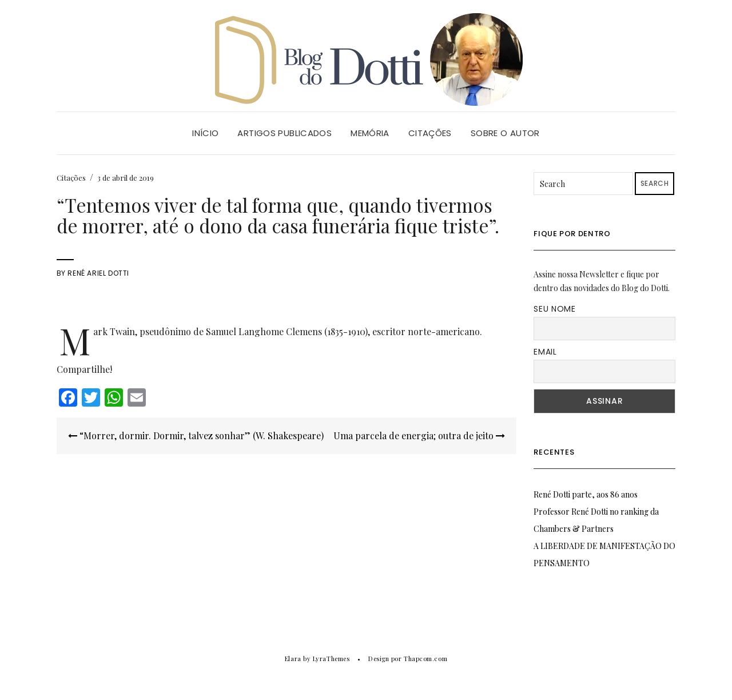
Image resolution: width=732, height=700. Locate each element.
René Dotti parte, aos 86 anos (586, 494)
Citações (430, 133)
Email (545, 352)
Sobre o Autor (505, 133)
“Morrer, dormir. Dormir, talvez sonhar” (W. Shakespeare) (196, 435)
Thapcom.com (425, 659)
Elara (293, 659)
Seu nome (555, 309)
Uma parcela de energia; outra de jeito (419, 435)
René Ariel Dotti (98, 273)
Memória (370, 133)
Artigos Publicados (285, 133)
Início (205, 133)
